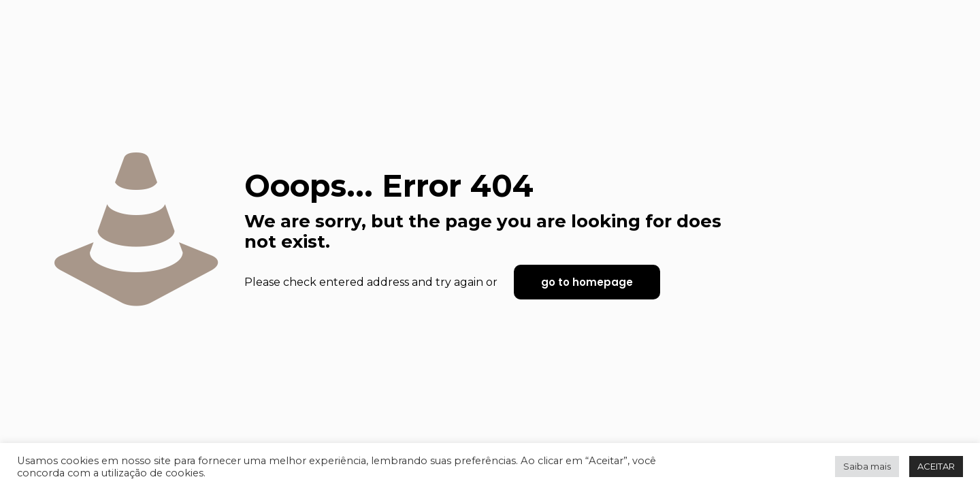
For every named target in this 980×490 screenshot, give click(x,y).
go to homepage (587, 282)
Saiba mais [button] (867, 466)
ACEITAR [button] (936, 466)
